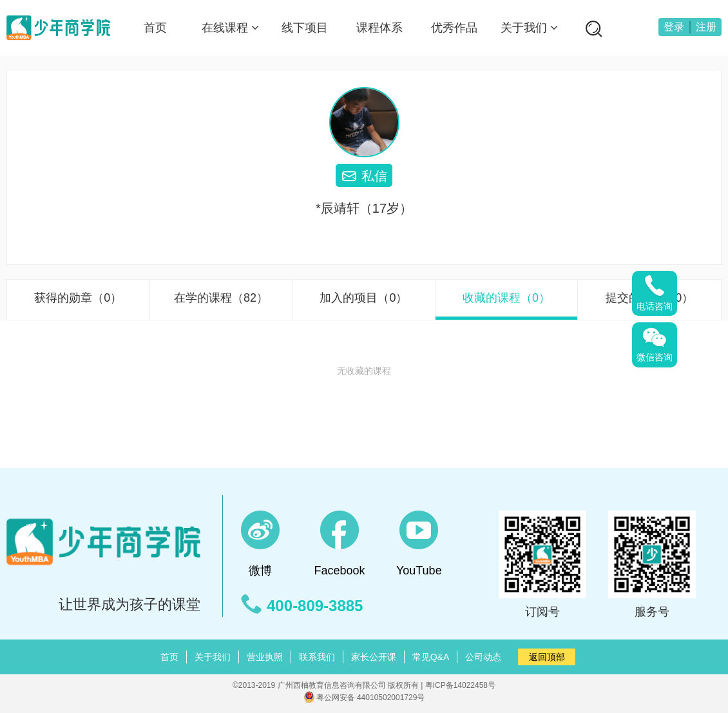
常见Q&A (431, 657)
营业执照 (265, 657)
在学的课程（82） (221, 298)
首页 (155, 28)
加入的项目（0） (363, 298)
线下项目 (305, 28)
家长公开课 (374, 657)
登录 (674, 27)
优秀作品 (454, 28)
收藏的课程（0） (506, 298)
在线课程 (230, 28)
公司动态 (483, 657)
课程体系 (379, 28)
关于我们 (529, 28)
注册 (706, 27)
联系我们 (317, 657)
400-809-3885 (315, 606)
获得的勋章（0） (78, 298)
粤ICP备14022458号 (460, 685)
